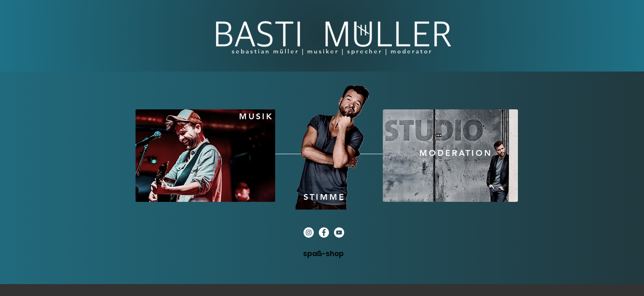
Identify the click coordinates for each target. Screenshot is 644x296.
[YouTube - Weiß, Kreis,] (339, 232)
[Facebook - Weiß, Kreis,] (324, 232)
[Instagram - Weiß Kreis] (309, 232)
